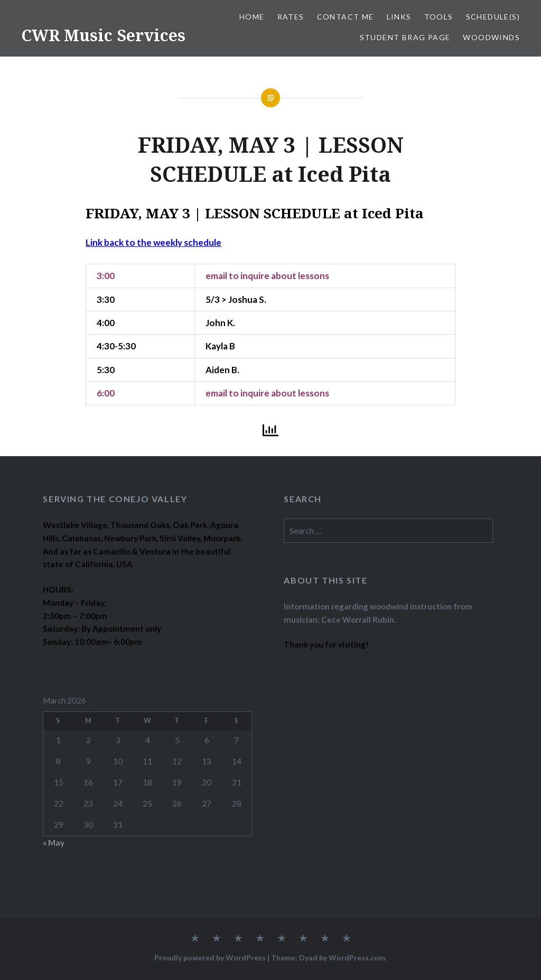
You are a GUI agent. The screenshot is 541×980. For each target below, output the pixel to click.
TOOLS (439, 17)
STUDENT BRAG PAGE (405, 37)
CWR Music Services (103, 35)
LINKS (399, 17)
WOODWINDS (491, 37)
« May (54, 843)
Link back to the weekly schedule (153, 242)
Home (252, 17)
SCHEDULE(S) (493, 17)
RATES (291, 17)
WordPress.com (357, 958)
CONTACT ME (346, 17)
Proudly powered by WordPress (210, 958)
